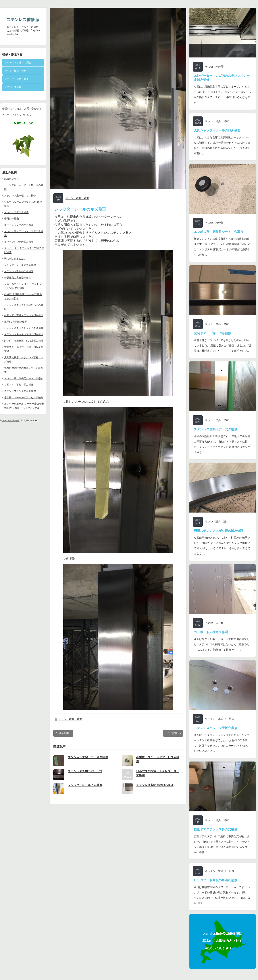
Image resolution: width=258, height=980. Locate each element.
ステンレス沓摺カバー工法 (85, 776)
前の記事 (64, 738)
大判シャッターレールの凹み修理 (217, 130)
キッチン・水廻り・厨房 (18, 63)
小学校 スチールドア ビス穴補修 (24, 397)
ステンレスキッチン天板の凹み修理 (24, 334)
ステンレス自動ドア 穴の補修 (216, 429)
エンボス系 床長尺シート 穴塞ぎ (24, 378)
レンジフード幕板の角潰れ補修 (216, 880)
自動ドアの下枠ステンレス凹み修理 (24, 315)
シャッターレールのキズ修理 (20, 265)
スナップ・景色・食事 (17, 79)
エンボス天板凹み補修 (16, 212)
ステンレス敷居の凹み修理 (19, 271)
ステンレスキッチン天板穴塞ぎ (216, 728)
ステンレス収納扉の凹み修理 (155, 789)
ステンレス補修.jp (23, 20)
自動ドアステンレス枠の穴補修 (216, 829)
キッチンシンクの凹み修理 (19, 242)
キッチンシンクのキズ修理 (19, 225)
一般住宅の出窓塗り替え (18, 277)
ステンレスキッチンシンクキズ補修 (24, 328)
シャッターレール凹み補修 (85, 789)
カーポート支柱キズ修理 (211, 632)
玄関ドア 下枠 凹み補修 (19, 385)
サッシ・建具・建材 (15, 71)
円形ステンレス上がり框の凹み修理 (219, 531)
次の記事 (172, 738)
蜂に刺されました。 (15, 258)
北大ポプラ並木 (13, 179)
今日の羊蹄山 (12, 218)
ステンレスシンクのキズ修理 (20, 391)
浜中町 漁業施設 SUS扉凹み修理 (24, 341)
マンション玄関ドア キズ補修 (88, 762)
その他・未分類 (13, 87)
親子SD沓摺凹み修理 (16, 322)
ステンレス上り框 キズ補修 (20, 196)
